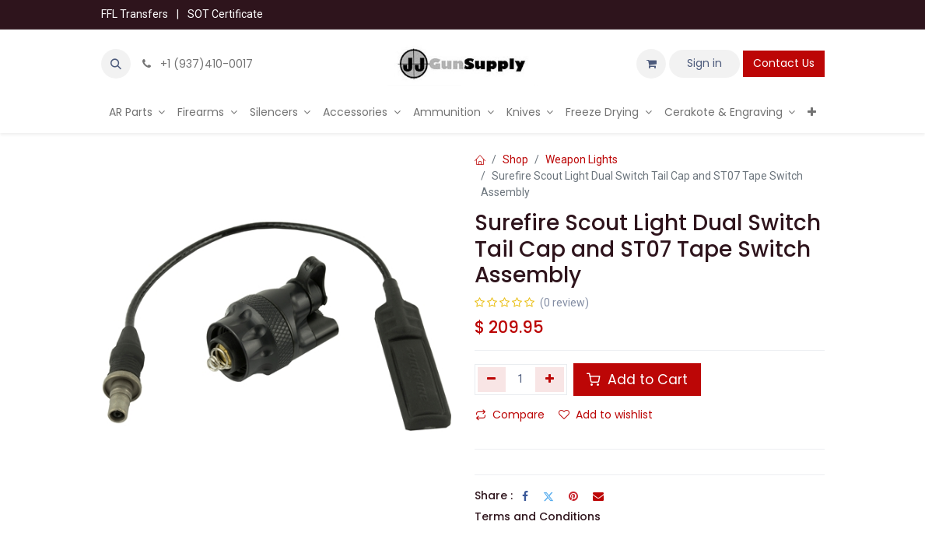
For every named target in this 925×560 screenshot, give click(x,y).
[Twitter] (548, 496)
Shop (515, 159)
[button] (116, 64)
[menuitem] (137, 112)
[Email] (598, 496)
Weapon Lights (582, 159)
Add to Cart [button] (637, 380)
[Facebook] (525, 496)
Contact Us (784, 63)
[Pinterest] (573, 496)
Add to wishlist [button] (606, 415)
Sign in (704, 63)
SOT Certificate (225, 14)
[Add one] (550, 380)
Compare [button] (510, 415)
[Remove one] (492, 380)
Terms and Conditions (538, 516)
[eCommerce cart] (651, 64)
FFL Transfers (135, 14)
